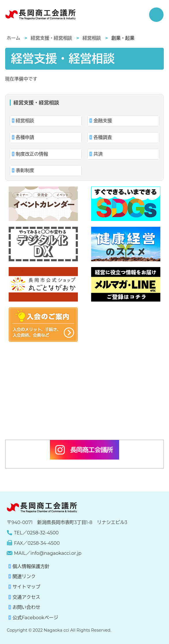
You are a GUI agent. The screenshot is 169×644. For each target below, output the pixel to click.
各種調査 (103, 137)
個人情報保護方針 (31, 566)
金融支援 (103, 121)
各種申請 (25, 137)
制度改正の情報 (32, 154)
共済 (98, 154)
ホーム (14, 38)
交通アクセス (26, 597)
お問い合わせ (26, 607)
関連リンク (24, 577)
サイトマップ (26, 587)
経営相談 (92, 38)
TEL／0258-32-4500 (36, 533)
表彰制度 (25, 170)
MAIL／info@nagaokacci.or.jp (48, 553)
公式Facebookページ (35, 618)
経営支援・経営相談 (51, 38)
